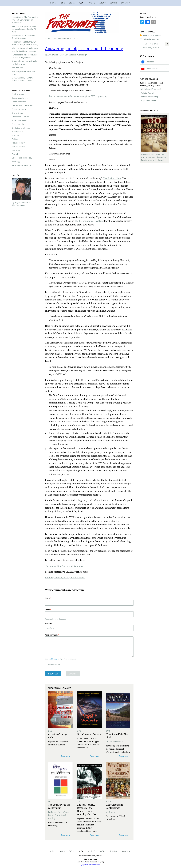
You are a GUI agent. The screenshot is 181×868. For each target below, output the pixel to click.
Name (48, 598)
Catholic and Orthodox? (151, 89)
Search (113, 3)
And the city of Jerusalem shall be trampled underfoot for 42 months (24, 29)
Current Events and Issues (23, 105)
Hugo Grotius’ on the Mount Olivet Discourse (24, 37)
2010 (56, 55)
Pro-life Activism (19, 147)
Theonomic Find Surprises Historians (64, 566)
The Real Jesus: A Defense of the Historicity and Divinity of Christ (86, 809)
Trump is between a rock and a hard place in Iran (25, 63)
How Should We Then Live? (117, 736)
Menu (62, 3)
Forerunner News (19, 120)
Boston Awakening (20, 98)
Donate (125, 851)
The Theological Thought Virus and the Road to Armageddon (25, 50)
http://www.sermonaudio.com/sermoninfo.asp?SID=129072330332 (79, 96)
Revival (15, 154)
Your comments (52, 635)
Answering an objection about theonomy (84, 48)
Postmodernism (19, 143)
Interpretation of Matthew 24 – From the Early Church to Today (25, 43)
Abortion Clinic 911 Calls (58, 736)
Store (72, 3)
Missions (15, 135)
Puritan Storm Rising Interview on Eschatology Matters (24, 56)
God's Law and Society (89, 734)
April (50, 55)
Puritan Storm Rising (149, 97)
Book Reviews (18, 94)
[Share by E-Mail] (153, 22)
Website (48, 623)
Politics (15, 139)
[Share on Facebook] (148, 22)
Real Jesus (16, 150)
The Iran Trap (17, 68)
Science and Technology (22, 158)
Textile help (53, 659)
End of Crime (17, 113)
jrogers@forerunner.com (91, 865)
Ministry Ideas (18, 132)
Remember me (54, 664)
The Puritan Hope (112, 178)
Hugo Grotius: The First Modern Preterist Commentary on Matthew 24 (25, 20)
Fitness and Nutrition (21, 117)
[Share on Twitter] (142, 22)
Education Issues (19, 109)
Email (47, 610)
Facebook (150, 62)
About (103, 3)
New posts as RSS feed (153, 36)
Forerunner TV (18, 124)
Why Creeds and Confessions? (115, 806)
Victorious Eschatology (22, 165)
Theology (83, 55)
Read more (66, 756)
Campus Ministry (19, 102)
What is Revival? (148, 93)
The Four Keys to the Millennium (59, 806)
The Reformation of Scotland (89, 221)
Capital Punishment (149, 100)
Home (53, 3)
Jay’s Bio (92, 3)
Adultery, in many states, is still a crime (65, 578)
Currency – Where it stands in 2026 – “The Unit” (23, 79)
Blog (81, 3)
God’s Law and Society (69, 55)
